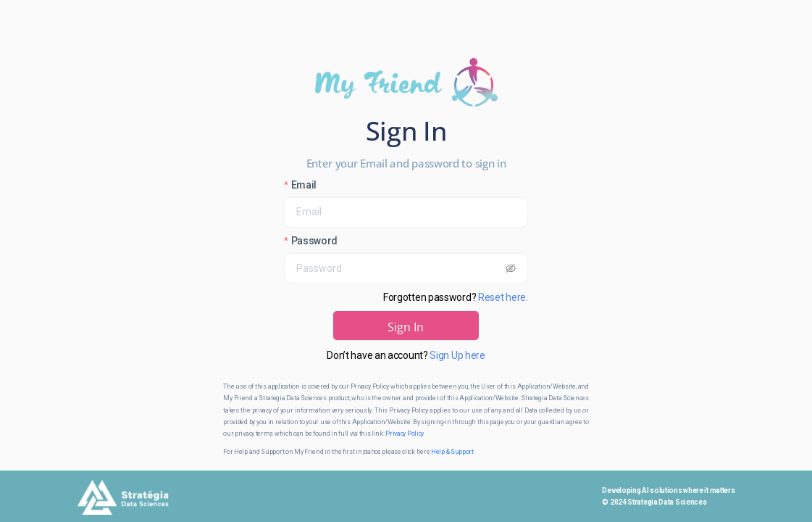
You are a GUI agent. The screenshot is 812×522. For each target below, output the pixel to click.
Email (304, 185)
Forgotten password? (456, 297)
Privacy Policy (405, 434)
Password (315, 241)
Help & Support (452, 452)
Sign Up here (457, 355)
